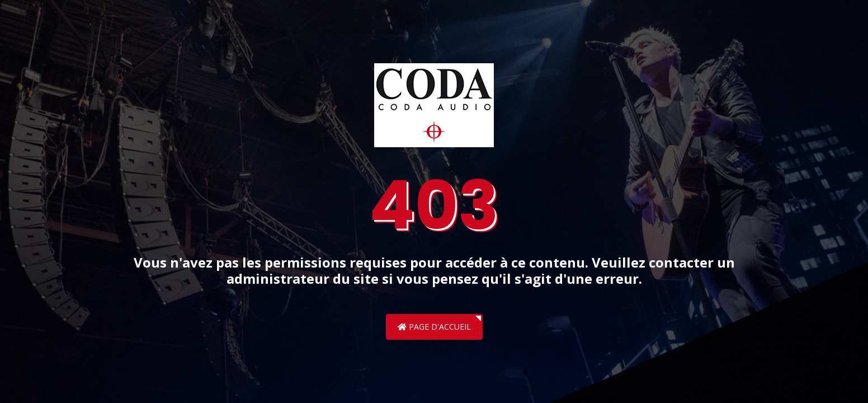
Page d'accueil (434, 327)
